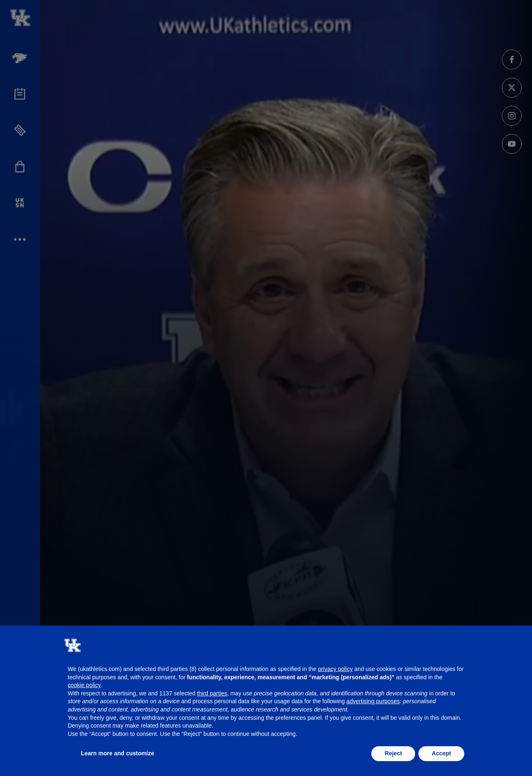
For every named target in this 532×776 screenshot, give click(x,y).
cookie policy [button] (84, 685)
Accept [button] (441, 753)
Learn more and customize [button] (118, 753)
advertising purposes (373, 701)
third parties (212, 693)
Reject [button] (393, 753)
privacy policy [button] (335, 669)
